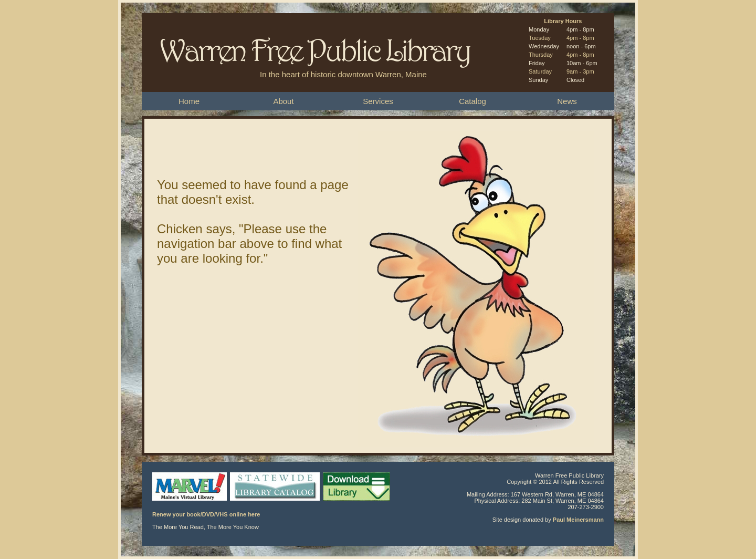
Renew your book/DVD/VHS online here (206, 514)
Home (189, 101)
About (283, 101)
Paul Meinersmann (578, 520)
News (567, 101)
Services (378, 101)
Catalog (472, 101)
